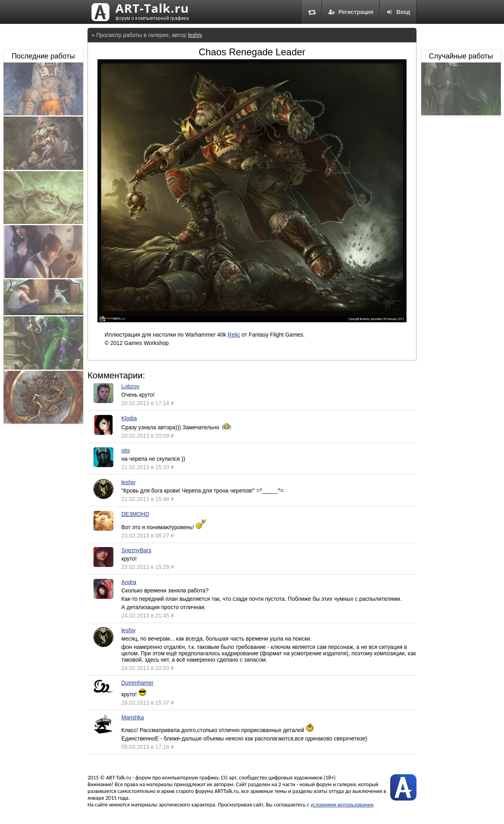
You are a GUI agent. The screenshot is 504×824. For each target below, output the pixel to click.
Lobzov (130, 386)
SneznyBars (136, 550)
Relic (234, 335)
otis (126, 450)
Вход (398, 12)
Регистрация (351, 12)
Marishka (133, 717)
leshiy (195, 35)
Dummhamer (137, 683)
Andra (129, 582)
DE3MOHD (135, 514)
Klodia (129, 418)
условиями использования (342, 805)
